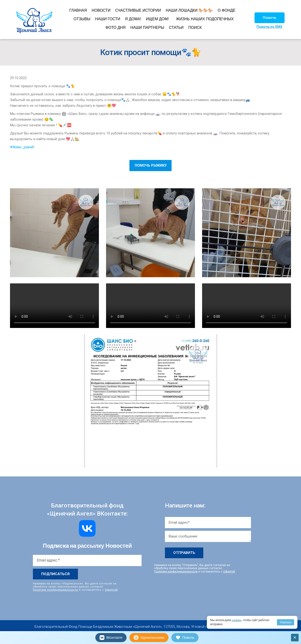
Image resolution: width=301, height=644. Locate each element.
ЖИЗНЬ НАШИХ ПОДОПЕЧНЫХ (205, 19)
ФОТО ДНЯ (115, 28)
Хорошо (286, 622)
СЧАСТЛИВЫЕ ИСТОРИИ (138, 10)
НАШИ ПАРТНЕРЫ (147, 28)
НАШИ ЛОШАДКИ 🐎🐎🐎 (189, 10)
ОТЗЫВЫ (82, 19)
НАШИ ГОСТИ (108, 19)
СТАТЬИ (176, 28)
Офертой (111, 590)
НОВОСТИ (101, 10)
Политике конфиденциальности (55, 590)
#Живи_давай (22, 147)
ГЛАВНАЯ (78, 10)
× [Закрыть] (295, 637)
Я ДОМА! (133, 19)
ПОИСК (195, 28)
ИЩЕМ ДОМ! (157, 19)
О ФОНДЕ (227, 10)
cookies (237, 620)
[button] (270, 18)
